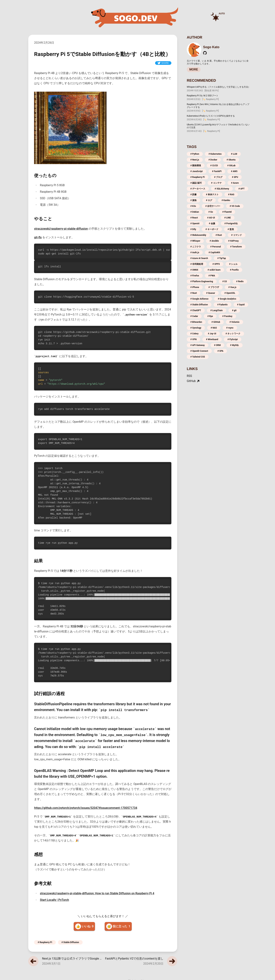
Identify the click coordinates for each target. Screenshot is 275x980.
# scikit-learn (214, 270)
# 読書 (193, 195)
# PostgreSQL (231, 223)
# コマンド (237, 235)
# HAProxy (233, 241)
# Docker (213, 160)
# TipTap (222, 258)
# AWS (234, 171)
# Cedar (194, 316)
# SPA (220, 351)
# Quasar (211, 293)
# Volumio (235, 322)
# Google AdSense (199, 299)
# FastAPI (217, 171)
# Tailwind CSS (198, 357)
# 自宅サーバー (213, 206)
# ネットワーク (233, 334)
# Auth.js (195, 252)
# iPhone (195, 287)
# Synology (196, 328)
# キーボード (212, 229)
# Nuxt (194, 293)
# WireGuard (212, 339)
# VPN (193, 339)
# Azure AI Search (199, 258)
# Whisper (195, 241)
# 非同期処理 (197, 264)
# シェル (233, 264)
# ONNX (194, 270)
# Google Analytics (227, 299)
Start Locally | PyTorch (54, 900)
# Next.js (195, 160)
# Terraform (236, 247)
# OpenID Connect (199, 351)
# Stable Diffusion (70, 942)
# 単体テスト (212, 195)
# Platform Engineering (202, 281)
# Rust (219, 235)
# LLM (234, 154)
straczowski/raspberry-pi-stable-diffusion (61, 229)
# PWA (212, 276)
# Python (195, 154)
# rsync (230, 328)
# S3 (225, 281)
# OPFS (216, 264)
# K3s (193, 206)
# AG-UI (211, 218)
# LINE (227, 218)
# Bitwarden (196, 322)
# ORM (217, 345)
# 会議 (212, 223)
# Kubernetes (215, 154)
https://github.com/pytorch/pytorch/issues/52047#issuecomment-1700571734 (86, 808)
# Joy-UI (212, 334)
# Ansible (214, 241)
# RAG (231, 195)
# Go (211, 212)
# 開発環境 (196, 166)
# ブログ (218, 177)
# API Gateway (198, 345)
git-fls (38, 237)
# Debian (195, 212)
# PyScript (233, 339)
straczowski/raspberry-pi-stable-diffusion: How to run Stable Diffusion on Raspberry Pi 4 (97, 893)
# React (194, 218)
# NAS (214, 328)
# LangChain (217, 310)
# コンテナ (216, 183)
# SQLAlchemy (222, 189)
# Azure (235, 183)
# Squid (241, 305)
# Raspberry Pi (45, 942)
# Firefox (195, 276)
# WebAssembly (198, 235)
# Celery (194, 334)
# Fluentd (227, 212)
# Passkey (227, 316)
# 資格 (193, 200)
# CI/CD (214, 166)
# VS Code (235, 206)
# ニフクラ (196, 247)
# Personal (216, 247)
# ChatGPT (196, 310)
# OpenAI (195, 223)
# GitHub (216, 322)
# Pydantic (222, 305)
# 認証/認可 (196, 183)
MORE (194, 69)
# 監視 (231, 229)
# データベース (198, 189)
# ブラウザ (214, 287)
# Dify (193, 229)
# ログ (209, 200)
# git (234, 310)
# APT (242, 189)
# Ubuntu (231, 160)
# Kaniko (226, 200)
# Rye (210, 316)
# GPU (235, 177)
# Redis (240, 281)
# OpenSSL (230, 293)
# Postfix (234, 270)
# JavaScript (197, 171)
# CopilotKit (214, 252)
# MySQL (235, 345)
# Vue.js (232, 287)
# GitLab (231, 166)
